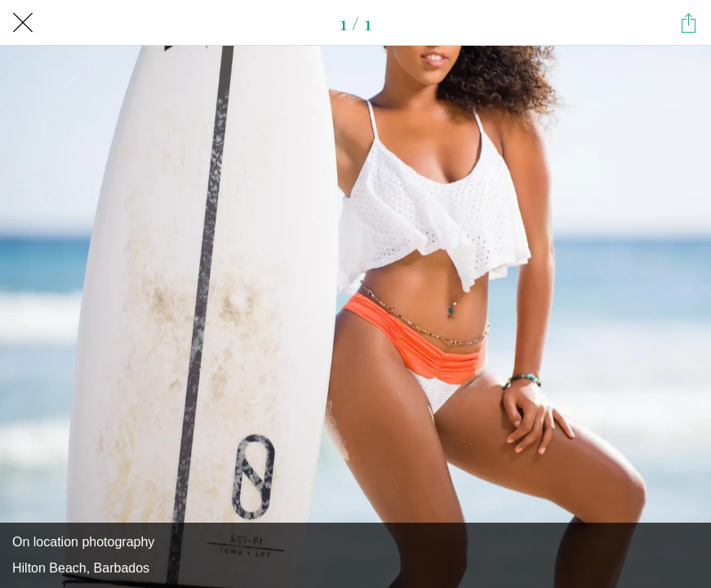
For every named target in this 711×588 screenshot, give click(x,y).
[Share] (688, 23)
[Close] (23, 23)
